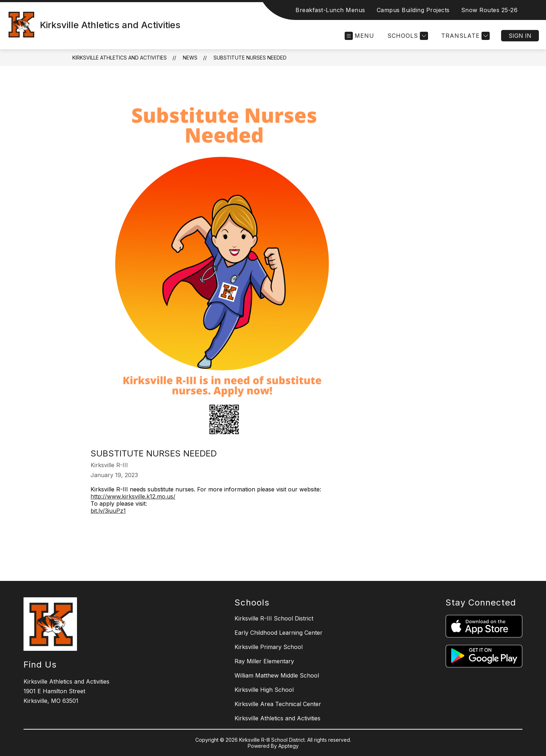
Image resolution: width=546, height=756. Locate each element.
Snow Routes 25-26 (490, 10)
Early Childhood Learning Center (279, 633)
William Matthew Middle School (277, 675)
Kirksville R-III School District (274, 618)
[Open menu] (359, 36)
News (190, 58)
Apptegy (289, 746)
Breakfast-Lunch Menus (330, 10)
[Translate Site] (465, 36)
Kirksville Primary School (269, 647)
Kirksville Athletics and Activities (120, 58)
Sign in (520, 36)
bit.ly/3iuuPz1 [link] (108, 511)
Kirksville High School (264, 690)
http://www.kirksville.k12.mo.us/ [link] (133, 496)
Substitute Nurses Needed (250, 58)
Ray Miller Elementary (264, 661)
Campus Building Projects (413, 10)
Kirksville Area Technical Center (278, 704)
